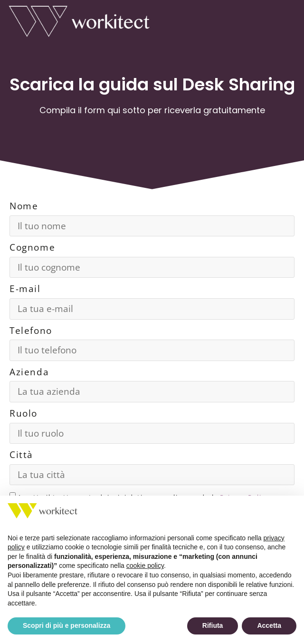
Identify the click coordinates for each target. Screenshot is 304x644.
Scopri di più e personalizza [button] (66, 625)
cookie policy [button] (145, 566)
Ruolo (24, 413)
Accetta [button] (269, 625)
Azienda (29, 372)
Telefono (31, 331)
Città (21, 455)
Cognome (32, 247)
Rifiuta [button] (213, 625)
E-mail (25, 289)
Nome (24, 206)
